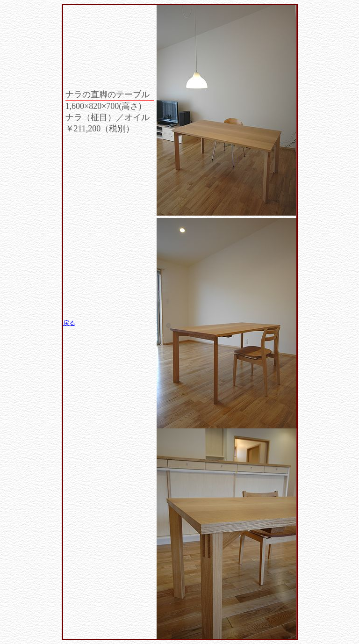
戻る (69, 323)
